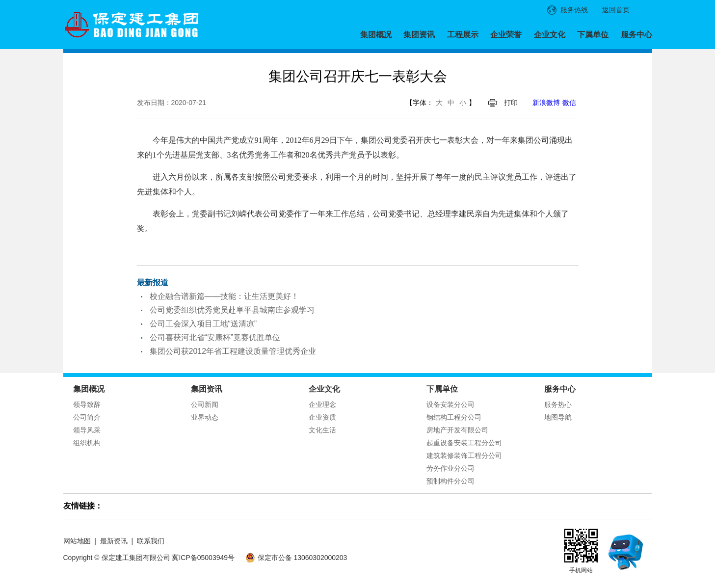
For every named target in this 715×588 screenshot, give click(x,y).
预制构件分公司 (450, 481)
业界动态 (205, 417)
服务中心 (636, 35)
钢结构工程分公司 (454, 417)
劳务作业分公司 (450, 468)
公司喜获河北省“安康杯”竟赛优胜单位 (215, 337)
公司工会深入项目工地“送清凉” (203, 324)
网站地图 (77, 541)
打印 (511, 103)
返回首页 (616, 10)
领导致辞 (87, 404)
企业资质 (322, 417)
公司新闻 (205, 404)
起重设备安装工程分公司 (464, 443)
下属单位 (593, 35)
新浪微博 (546, 103)
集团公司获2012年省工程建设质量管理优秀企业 (233, 351)
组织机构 (87, 443)
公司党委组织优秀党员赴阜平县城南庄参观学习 (232, 310)
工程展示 (463, 35)
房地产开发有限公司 (457, 430)
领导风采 (87, 430)
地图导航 (558, 417)
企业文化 (550, 35)
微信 (569, 103)
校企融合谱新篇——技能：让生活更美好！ (224, 296)
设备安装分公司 (450, 404)
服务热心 (558, 404)
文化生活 (322, 430)
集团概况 (376, 35)
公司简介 (87, 417)
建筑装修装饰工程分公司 (464, 455)
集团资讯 (419, 35)
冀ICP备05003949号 (203, 558)
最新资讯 (114, 541)
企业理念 (322, 404)
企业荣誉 (506, 35)
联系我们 (151, 541)
